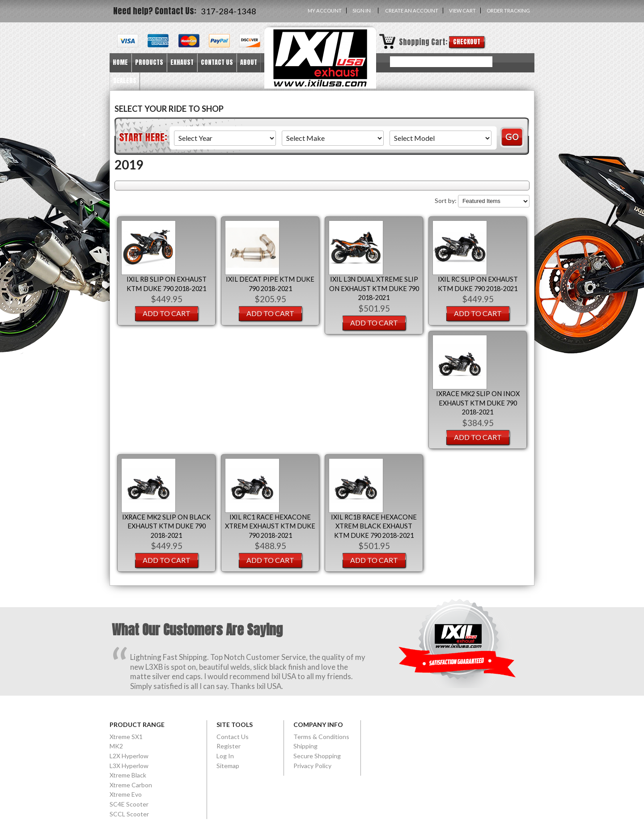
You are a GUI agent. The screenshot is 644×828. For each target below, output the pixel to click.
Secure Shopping (317, 756)
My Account (325, 11)
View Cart (462, 11)
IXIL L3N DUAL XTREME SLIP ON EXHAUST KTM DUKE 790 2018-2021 (374, 288)
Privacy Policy (312, 766)
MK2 (116, 746)
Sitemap (228, 766)
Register (229, 746)
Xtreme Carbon (131, 785)
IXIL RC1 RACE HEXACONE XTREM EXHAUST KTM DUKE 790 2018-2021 (270, 526)
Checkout (467, 42)
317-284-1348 (229, 11)
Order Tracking (508, 11)
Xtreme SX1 (126, 737)
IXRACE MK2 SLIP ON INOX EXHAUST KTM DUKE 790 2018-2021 (478, 403)
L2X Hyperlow (129, 756)
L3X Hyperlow (129, 766)
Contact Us (233, 737)
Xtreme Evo (126, 794)
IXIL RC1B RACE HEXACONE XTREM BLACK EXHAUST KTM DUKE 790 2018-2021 (374, 526)
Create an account (412, 11)
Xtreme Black (128, 775)
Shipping (305, 746)
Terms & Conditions (321, 737)
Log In (225, 756)
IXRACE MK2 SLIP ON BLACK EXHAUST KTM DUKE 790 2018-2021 (166, 526)
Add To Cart (167, 313)
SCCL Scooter (129, 814)
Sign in (362, 11)
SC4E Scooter (129, 804)
